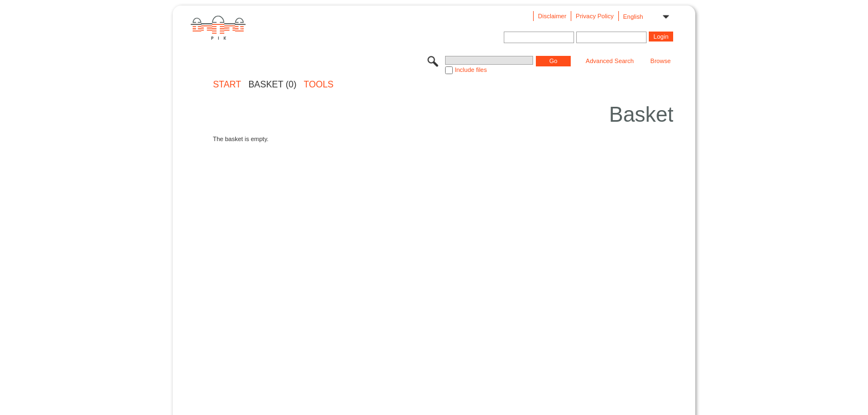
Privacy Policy (595, 16)
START (227, 85)
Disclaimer (552, 16)
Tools (319, 85)
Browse (661, 61)
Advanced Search (610, 61)
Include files (471, 70)
